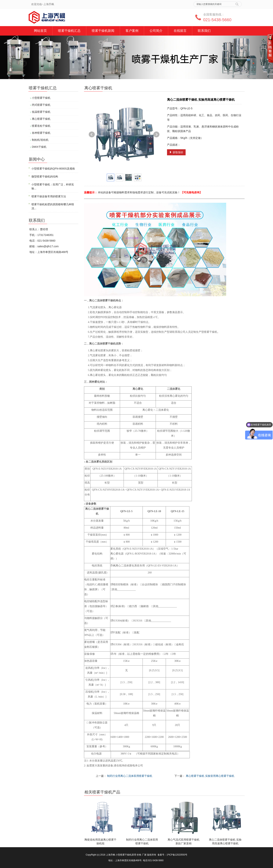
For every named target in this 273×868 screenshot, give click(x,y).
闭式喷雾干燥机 (41, 105)
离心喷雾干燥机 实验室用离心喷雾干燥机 (210, 776)
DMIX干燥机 (39, 147)
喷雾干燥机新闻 (103, 31)
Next (156, 135)
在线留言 (180, 31)
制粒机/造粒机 (40, 140)
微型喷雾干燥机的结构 (45, 177)
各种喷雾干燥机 (41, 133)
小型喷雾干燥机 (41, 98)
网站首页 (40, 31)
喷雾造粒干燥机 (41, 126)
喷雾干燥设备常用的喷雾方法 (49, 196)
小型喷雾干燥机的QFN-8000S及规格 (53, 169)
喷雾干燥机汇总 (69, 31)
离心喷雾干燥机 (41, 119)
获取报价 (176, 152)
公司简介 (156, 31)
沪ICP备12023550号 (177, 855)
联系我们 (204, 31)
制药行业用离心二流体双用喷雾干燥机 (130, 776)
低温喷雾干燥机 (41, 112)
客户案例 (132, 31)
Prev (92, 135)
